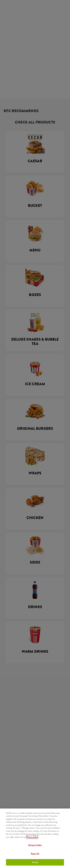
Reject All (35, 854)
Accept (35, 862)
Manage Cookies (35, 845)
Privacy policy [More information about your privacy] (32, 837)
